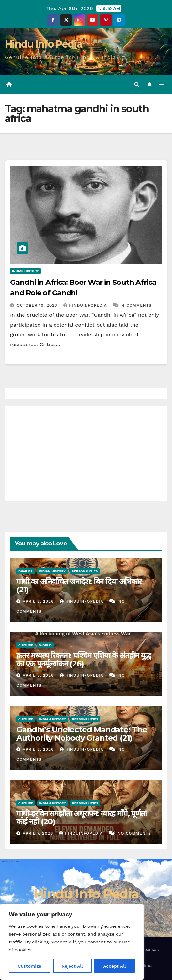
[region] (72, 942)
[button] (137, 85)
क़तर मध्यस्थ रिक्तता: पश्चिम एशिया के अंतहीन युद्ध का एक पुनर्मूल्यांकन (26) (83, 660)
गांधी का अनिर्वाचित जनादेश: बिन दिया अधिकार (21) (79, 586)
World (45, 645)
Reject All (72, 966)
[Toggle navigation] (161, 85)
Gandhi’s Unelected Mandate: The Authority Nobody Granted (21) (82, 734)
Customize (30, 966)
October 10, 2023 (38, 305)
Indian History (25, 271)
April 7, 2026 (39, 833)
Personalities (85, 571)
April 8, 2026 (39, 601)
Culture (26, 645)
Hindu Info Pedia (43, 44)
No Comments (134, 833)
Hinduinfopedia (86, 305)
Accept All (115, 966)
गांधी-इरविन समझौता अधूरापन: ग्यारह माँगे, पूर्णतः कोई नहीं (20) (81, 818)
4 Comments (137, 305)
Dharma (25, 571)
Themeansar (145, 949)
